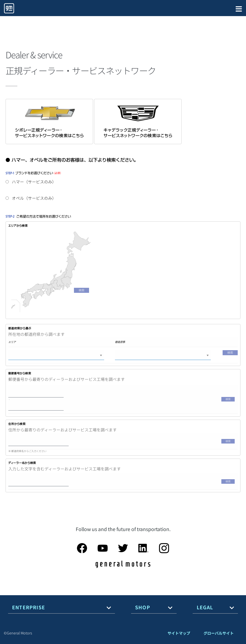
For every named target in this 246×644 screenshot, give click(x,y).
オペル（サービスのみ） (31, 198)
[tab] (61, 607)
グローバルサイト (219, 633)
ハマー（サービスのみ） (31, 182)
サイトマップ (179, 633)
